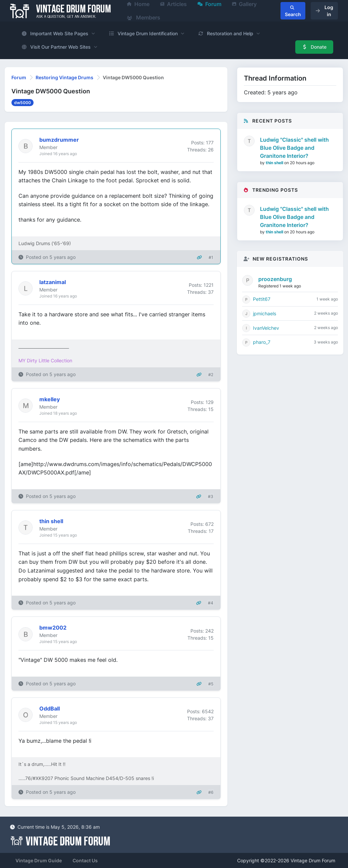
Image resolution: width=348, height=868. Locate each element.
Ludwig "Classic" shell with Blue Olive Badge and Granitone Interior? (294, 148)
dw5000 (23, 103)
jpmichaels (265, 313)
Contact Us (85, 860)
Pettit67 (262, 299)
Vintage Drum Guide (39, 860)
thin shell (275, 163)
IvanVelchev (266, 328)
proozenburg (275, 279)
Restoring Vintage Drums (64, 77)
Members (144, 17)
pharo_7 (262, 342)
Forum (19, 77)
